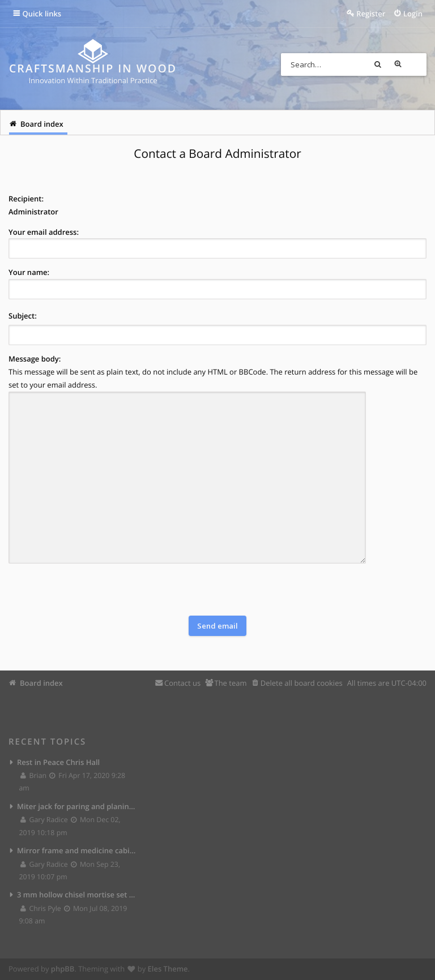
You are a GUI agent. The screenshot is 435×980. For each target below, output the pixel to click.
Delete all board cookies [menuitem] (302, 682)
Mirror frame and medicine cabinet (77, 850)
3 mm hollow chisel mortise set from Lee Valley (77, 895)
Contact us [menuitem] (182, 682)
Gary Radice (44, 820)
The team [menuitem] (230, 682)
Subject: (23, 316)
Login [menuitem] (413, 14)
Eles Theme (168, 969)
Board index (41, 682)
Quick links (42, 14)
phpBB (63, 969)
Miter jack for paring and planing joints (77, 806)
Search (395, 65)
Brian (34, 775)
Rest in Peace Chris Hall (58, 762)
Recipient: (26, 199)
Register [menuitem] (371, 14)
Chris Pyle (41, 908)
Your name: (29, 272)
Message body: (35, 359)
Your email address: (44, 232)
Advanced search (415, 65)
